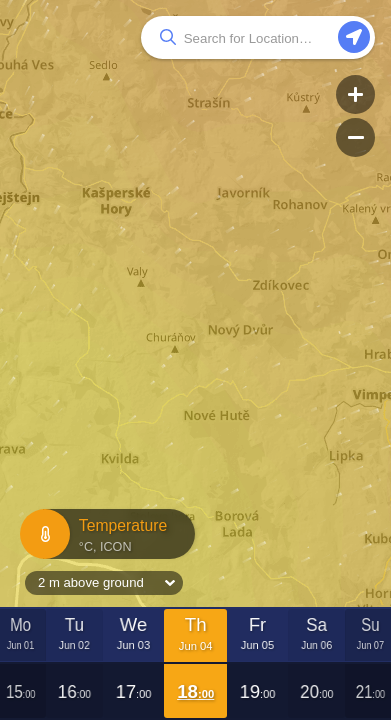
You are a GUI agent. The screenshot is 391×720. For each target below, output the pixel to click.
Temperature (105, 534)
